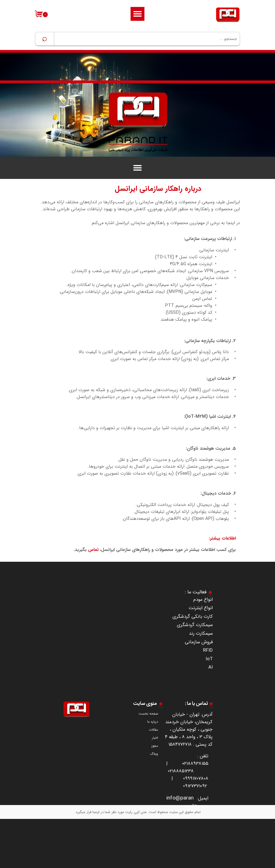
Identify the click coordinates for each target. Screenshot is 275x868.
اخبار (155, 738)
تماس (93, 550)
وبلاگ (154, 754)
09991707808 (196, 779)
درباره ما (153, 722)
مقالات (153, 730)
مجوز (155, 746)
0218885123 (179, 771)
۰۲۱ (185, 764)
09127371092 (195, 786)
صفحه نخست (148, 714)
